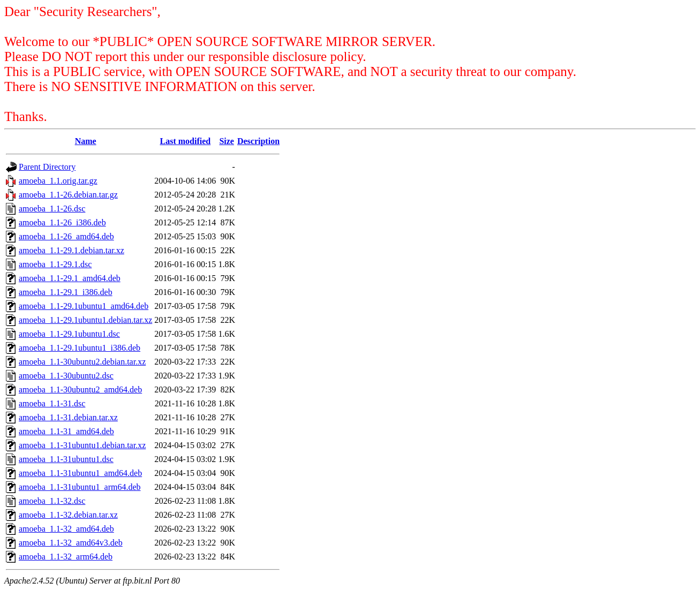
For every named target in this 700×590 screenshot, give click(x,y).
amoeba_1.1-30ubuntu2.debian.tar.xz (82, 362)
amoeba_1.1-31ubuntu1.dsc (66, 459)
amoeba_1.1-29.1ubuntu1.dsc (69, 334)
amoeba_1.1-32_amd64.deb (66, 529)
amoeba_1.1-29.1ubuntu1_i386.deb (80, 348)
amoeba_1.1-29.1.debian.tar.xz (71, 250)
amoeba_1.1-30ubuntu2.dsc (66, 376)
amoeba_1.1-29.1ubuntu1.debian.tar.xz (85, 320)
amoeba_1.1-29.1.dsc (55, 264)
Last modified (185, 141)
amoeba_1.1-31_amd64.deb (66, 431)
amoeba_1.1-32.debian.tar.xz (68, 515)
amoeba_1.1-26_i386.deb (62, 222)
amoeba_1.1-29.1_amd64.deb (70, 278)
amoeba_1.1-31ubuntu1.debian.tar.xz (82, 445)
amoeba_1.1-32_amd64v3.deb (71, 543)
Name (86, 141)
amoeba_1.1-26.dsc (52, 209)
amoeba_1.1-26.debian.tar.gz (68, 195)
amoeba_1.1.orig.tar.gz (58, 181)
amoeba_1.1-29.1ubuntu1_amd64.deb (84, 306)
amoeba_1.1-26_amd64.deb (66, 236)
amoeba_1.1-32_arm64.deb (66, 557)
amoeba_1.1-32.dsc (52, 501)
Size (227, 141)
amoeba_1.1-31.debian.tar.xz (68, 417)
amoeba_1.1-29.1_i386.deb (66, 292)
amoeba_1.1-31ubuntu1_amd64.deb (80, 473)
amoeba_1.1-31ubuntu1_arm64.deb (80, 487)
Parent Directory (47, 167)
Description (258, 141)
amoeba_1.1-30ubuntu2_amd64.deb (80, 389)
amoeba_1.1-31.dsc (52, 403)
